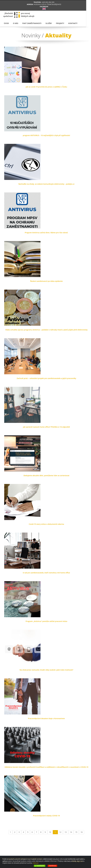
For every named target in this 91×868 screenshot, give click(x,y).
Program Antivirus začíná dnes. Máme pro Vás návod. (46, 233)
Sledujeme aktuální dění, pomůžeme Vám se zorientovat (46, 475)
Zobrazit (36, 863)
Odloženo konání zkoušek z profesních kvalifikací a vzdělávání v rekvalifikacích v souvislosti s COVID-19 (46, 767)
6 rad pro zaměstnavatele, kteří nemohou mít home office (46, 573)
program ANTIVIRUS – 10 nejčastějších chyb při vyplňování (46, 135)
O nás (16, 23)
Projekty (60, 23)
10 (50, 832)
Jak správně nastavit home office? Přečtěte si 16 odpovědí (46, 427)
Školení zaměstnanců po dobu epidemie (46, 281)
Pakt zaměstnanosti (32, 23)
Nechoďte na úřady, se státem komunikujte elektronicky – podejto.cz (46, 184)
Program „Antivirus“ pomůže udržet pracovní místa (46, 621)
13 (66, 832)
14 (71, 832)
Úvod (6, 23)
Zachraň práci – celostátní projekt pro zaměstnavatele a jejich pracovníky (46, 378)
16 (82, 832)
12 (60, 832)
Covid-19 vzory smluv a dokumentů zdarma (46, 524)
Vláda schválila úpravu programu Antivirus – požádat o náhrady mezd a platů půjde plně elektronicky (46, 330)
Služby (49, 23)
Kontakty (73, 23)
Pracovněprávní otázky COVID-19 (46, 816)
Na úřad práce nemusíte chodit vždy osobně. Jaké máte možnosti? (46, 670)
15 (76, 832)
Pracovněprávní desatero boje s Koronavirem (46, 718)
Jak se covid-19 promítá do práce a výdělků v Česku (46, 87)
